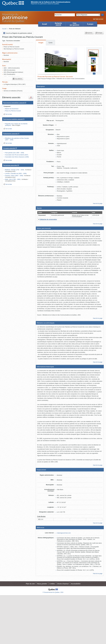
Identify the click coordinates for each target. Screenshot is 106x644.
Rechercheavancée (58, 24)
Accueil (44, 24)
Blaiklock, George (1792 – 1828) (15, 170)
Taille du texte (98, 19)
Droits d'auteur (63, 584)
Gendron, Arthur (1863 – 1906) (14, 176)
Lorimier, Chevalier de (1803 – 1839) (16, 174)
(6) (11, 165)
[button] (70, 86)
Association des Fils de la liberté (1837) (17, 155)
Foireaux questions (74, 24)
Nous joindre (42, 584)
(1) (14, 119)
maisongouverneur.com (64, 533)
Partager (99, 33)
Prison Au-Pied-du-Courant (13, 111)
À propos (90, 24)
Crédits (52, 584)
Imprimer (89, 33)
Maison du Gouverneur (12, 109)
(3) (10, 148)
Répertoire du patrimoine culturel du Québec (45, 4)
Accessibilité (76, 584)
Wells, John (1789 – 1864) (13, 179)
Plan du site (30, 584)
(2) (15, 103)
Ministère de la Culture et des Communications (51, 2)
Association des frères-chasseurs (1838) (17, 157)
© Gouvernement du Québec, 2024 (53, 592)
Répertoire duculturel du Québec (15, 18)
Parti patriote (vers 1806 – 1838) (14, 153)
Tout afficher (18, 79)
